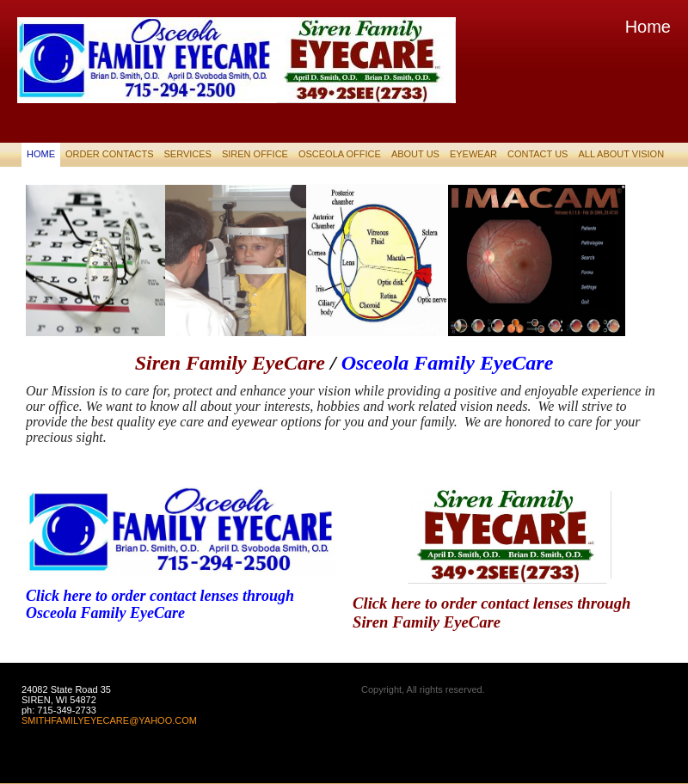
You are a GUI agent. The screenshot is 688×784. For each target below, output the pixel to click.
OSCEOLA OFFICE (340, 154)
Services (187, 154)
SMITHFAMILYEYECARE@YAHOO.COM (109, 720)
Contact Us (538, 154)
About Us (415, 154)
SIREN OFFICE (255, 154)
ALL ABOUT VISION (621, 154)
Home (41, 154)
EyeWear (473, 154)
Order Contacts (109, 154)
